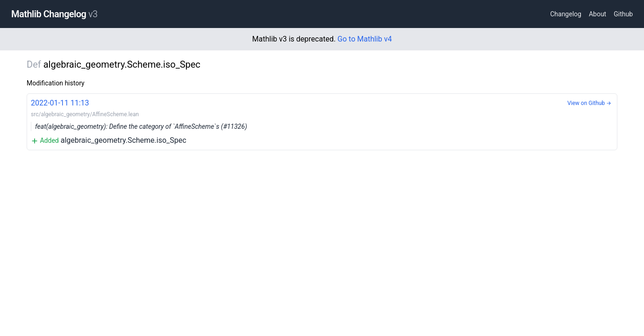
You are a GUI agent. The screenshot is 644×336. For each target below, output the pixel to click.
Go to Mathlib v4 (365, 39)
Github (623, 14)
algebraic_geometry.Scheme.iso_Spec (322, 121)
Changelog (566, 14)
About (597, 14)
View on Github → (589, 103)
